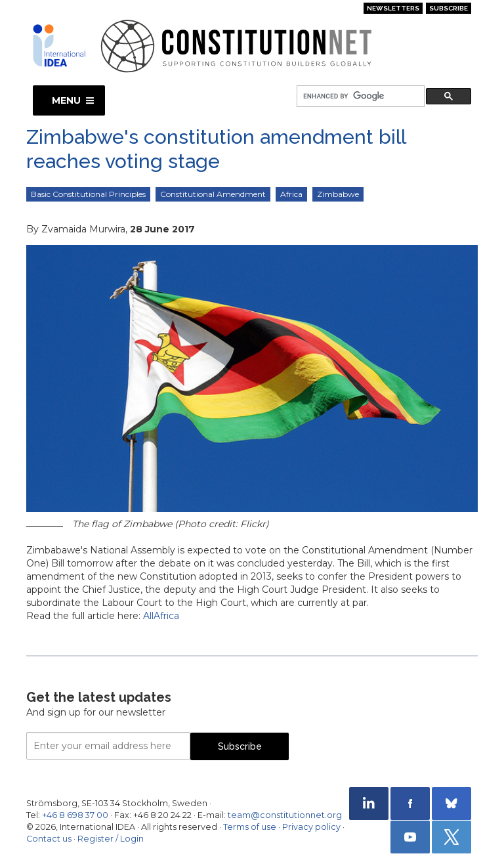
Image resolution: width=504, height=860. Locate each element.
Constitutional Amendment (213, 194)
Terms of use (250, 827)
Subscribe (449, 8)
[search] (359, 97)
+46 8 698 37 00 (75, 815)
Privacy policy (311, 827)
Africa (291, 194)
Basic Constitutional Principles (88, 194)
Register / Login (111, 839)
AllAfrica (161, 616)
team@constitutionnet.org (285, 815)
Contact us (49, 839)
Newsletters (393, 8)
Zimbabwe (338, 194)
